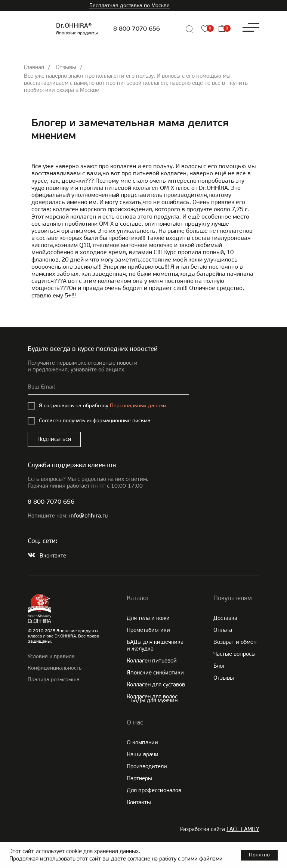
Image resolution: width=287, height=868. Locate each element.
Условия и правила (51, 656)
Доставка (225, 618)
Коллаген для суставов (156, 685)
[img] (173, 29)
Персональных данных (138, 406)
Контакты (139, 802)
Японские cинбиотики (155, 673)
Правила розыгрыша (54, 679)
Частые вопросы (234, 654)
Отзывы (66, 67)
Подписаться (54, 439)
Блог (219, 666)
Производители (147, 766)
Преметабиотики (148, 630)
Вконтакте (53, 556)
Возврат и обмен (235, 642)
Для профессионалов (154, 790)
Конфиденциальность (55, 668)
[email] (108, 387)
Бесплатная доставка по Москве (129, 5)
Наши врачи (143, 754)
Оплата (223, 630)
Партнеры (139, 778)
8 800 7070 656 (137, 29)
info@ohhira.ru (88, 516)
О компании (142, 742)
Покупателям (233, 598)
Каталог (138, 598)
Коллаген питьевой (152, 661)
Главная (34, 67)
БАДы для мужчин (154, 700)
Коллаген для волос (152, 696)
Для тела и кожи (148, 618)
